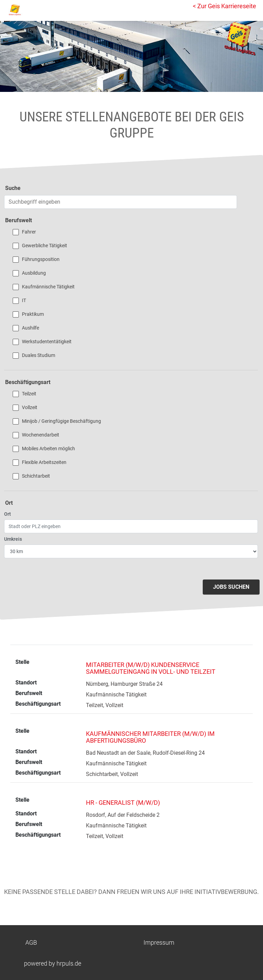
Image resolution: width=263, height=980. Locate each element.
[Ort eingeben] (131, 526)
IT (24, 300)
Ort (8, 514)
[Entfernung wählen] (131, 551)
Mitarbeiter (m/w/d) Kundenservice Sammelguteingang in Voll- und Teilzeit (151, 668)
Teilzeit (29, 394)
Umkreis (13, 539)
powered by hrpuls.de (53, 963)
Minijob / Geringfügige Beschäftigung (61, 421)
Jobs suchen (231, 587)
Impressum (159, 942)
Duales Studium (39, 355)
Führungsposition (41, 259)
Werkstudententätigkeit (47, 342)
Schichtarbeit (36, 476)
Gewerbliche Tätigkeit (45, 246)
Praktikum (33, 314)
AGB (31, 942)
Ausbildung (34, 273)
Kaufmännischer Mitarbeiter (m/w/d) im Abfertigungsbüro (150, 737)
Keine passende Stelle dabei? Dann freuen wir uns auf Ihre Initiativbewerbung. (131, 892)
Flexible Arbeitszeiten (44, 462)
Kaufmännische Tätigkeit (48, 287)
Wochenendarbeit (41, 435)
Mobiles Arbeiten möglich (48, 449)
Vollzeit (30, 407)
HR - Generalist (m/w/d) (123, 803)
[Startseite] (36, 10)
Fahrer (29, 232)
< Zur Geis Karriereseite (224, 6)
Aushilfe (30, 328)
